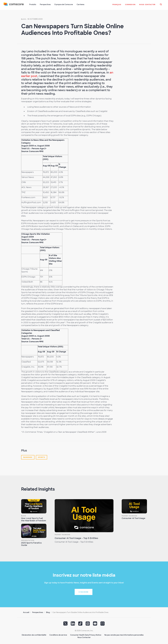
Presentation (28, 540)
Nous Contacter (84, 637)
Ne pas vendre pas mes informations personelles (124, 635)
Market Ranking (62, 534)
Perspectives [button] (45, 4)
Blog (24, 19)
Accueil (26, 612)
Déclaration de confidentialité (34, 635)
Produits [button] (33, 4)
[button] (117, 6)
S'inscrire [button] (84, 592)
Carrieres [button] (81, 4)
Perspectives (38, 612)
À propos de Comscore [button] (64, 4)
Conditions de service (58, 635)
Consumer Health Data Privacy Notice (86, 635)
